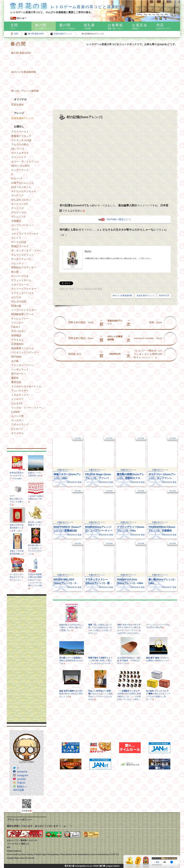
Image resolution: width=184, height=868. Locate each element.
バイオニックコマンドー (25, 352)
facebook (22, 772)
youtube (22, 779)
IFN (8, 847)
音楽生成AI (17, 104)
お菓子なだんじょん (22, 183)
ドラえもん (17, 340)
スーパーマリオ (20, 276)
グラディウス (19, 212)
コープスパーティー (22, 225)
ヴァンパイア (19, 157)
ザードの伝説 (19, 242)
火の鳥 (15, 361)
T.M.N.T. (16, 327)
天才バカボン (19, 331)
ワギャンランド (20, 424)
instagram (23, 775)
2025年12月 (164, 296)
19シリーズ (18, 149)
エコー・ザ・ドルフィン (25, 162)
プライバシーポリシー (19, 820)
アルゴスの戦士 (20, 144)
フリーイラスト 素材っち (18, 844)
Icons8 (31, 858)
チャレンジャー (20, 319)
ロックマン (17, 420)
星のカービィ (19, 374)
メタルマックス (20, 395)
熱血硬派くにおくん (22, 348)
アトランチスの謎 (21, 140)
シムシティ (17, 263)
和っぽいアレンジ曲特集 (25, 91)
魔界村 (15, 378)
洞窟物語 (16, 335)
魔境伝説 (16, 382)
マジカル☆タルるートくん (26, 386)
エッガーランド (20, 170)
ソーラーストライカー (24, 310)
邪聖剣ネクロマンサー (24, 267)
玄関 (16, 34)
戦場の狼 (16, 306)
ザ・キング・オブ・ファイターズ (29, 251)
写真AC (21, 783)
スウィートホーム (21, 280)
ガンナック (17, 195)
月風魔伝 (16, 221)
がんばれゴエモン (21, 200)
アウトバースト (20, 132)
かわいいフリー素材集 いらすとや (22, 840)
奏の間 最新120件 (36, 34)
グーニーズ (17, 208)
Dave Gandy (27, 854)
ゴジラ (15, 229)
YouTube (78, 438)
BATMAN (16, 357)
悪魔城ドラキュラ (21, 136)
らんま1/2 (17, 403)
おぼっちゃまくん (21, 187)
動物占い (22, 787)
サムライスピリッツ (22, 255)
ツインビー (17, 323)
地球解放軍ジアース (22, 314)
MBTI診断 (19, 790)
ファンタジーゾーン (22, 365)
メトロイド (17, 399)
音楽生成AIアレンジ (63, 34)
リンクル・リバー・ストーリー (29, 408)
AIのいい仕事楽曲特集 (24, 72)
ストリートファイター (24, 289)
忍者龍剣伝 (17, 344)
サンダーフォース (21, 259)
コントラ (16, 238)
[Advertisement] (27, 659)
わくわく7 (17, 429)
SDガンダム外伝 (20, 166)
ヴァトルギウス (20, 153)
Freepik (38, 854)
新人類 (15, 272)
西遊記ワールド (20, 246)
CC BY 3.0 (114, 854)
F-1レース (17, 178)
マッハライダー (20, 391)
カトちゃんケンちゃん (24, 191)
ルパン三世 (17, 416)
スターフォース (20, 285)
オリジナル (17, 433)
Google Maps (13, 858)
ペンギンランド (20, 369)
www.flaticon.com (86, 854)
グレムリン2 (18, 217)
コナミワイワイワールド (25, 234)
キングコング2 (19, 204)
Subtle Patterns (14, 851)
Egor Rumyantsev (51, 854)
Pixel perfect (66, 854)
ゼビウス (16, 297)
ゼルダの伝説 (19, 301)
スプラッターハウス (22, 293)
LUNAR (15, 412)
